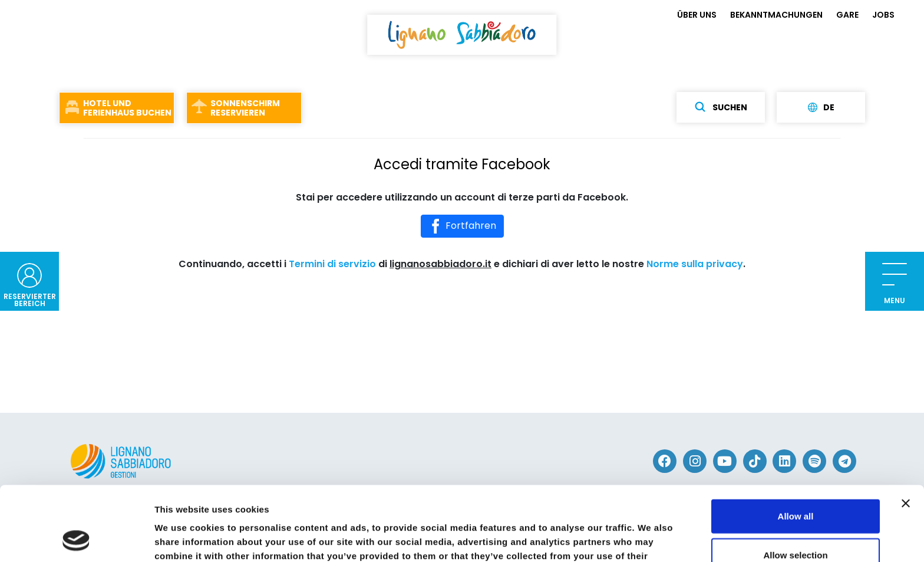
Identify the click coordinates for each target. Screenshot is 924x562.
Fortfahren (462, 226)
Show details (618, 539)
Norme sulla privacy (695, 264)
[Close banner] (906, 433)
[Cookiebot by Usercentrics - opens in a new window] (76, 539)
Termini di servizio (332, 264)
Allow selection (795, 485)
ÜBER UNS (697, 15)
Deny (796, 523)
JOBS (883, 15)
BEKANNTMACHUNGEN (776, 15)
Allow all (796, 446)
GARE (847, 15)
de (821, 107)
